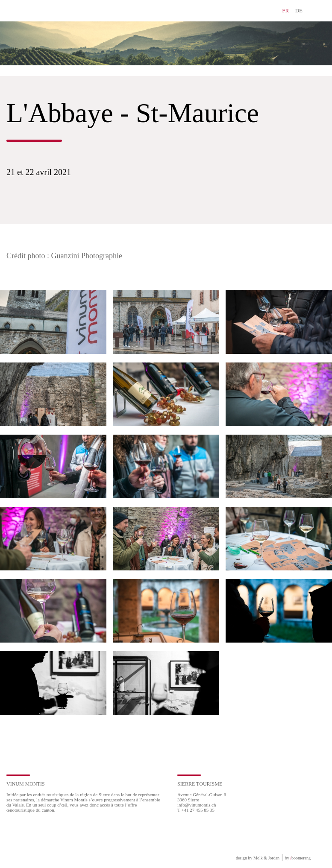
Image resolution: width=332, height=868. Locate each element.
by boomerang (298, 858)
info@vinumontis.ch (197, 805)
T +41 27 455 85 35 (196, 810)
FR (285, 10)
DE (299, 10)
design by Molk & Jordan (258, 858)
